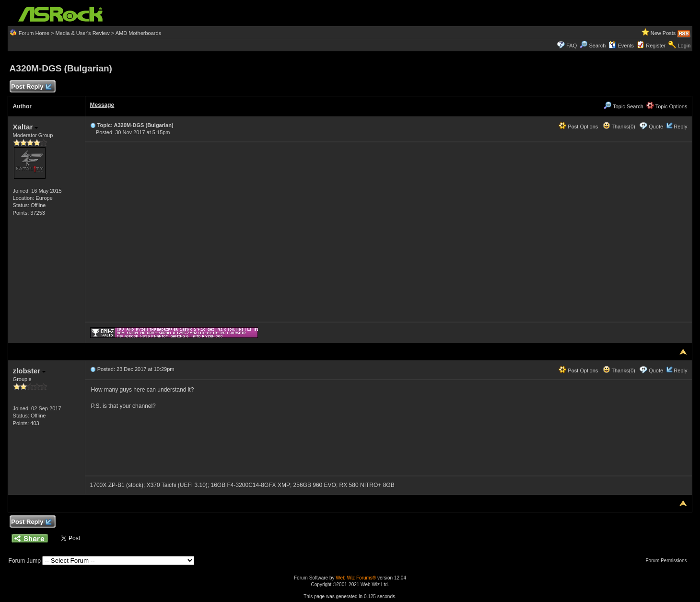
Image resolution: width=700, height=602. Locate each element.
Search (597, 46)
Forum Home (34, 33)
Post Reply (31, 87)
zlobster (29, 371)
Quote (656, 127)
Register (656, 46)
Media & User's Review (82, 33)
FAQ (572, 46)
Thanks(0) (619, 127)
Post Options (578, 127)
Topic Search (623, 106)
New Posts (663, 33)
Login (684, 46)
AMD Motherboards (138, 33)
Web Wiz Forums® (356, 578)
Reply (680, 127)
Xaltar (26, 127)
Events (621, 46)
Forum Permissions (668, 561)
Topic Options (667, 106)
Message (102, 105)
